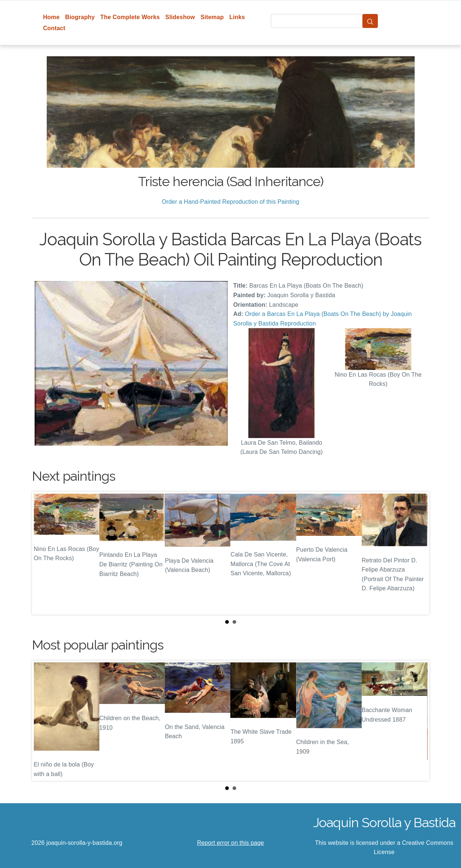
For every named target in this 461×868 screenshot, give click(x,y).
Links (237, 17)
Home (51, 17)
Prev (43, 553)
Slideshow (180, 17)
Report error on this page (231, 843)
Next (418, 553)
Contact (54, 28)
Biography (80, 17)
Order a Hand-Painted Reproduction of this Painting (231, 202)
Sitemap (212, 17)
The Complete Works (130, 17)
